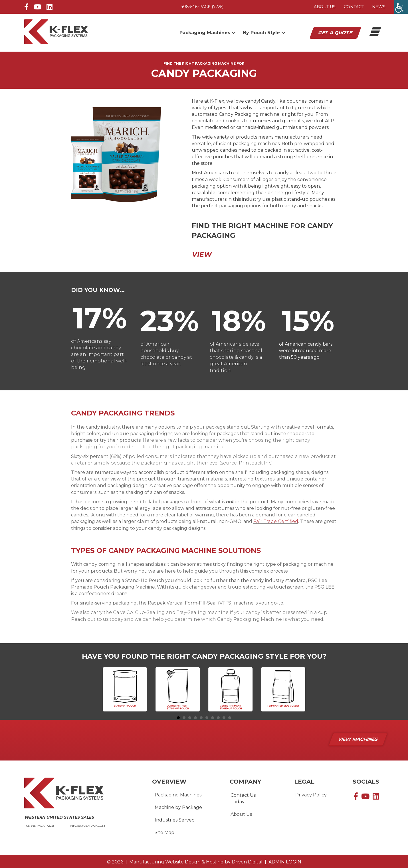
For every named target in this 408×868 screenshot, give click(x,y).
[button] (234, 33)
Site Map (164, 832)
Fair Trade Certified (276, 521)
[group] (100, 318)
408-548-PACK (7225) (202, 7)
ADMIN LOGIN (284, 862)
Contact (354, 7)
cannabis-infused (256, 127)
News (379, 7)
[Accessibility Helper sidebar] (401, 7)
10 (230, 718)
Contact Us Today (243, 798)
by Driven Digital (196, 862)
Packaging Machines (178, 795)
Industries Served (175, 820)
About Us (325, 7)
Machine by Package (178, 807)
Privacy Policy (311, 795)
